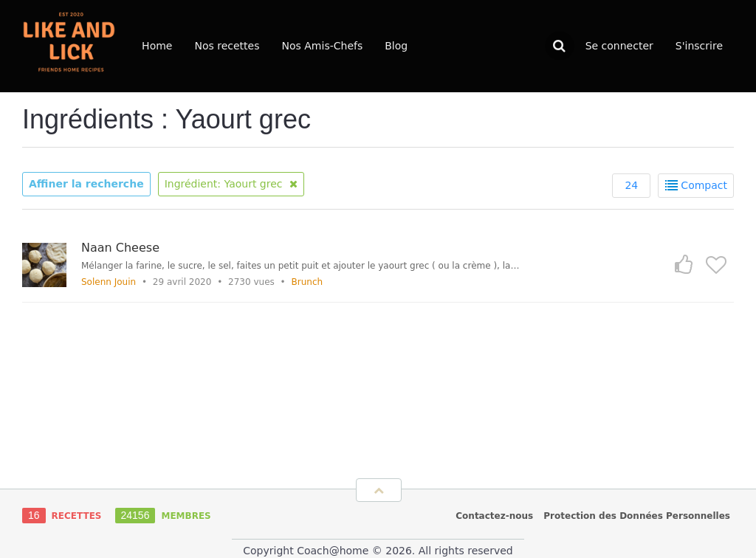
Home (157, 46)
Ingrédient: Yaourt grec (231, 184)
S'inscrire (699, 46)
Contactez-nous (494, 516)
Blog (396, 46)
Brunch (307, 282)
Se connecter (619, 46)
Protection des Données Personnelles (637, 516)
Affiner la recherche (86, 184)
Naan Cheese (120, 248)
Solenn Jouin (109, 282)
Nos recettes (227, 46)
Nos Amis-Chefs (323, 46)
